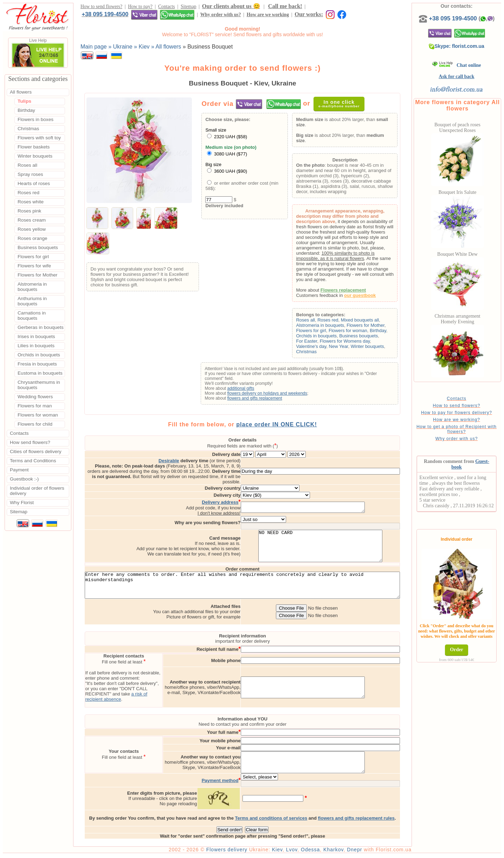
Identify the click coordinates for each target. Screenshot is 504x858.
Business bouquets (368, 338)
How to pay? (140, 8)
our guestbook (370, 297)
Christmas (316, 353)
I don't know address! (248, 505)
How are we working (149, 17)
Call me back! (285, 7)
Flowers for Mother (375, 327)
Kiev (297, 852)
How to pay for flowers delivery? (468, 420)
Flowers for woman (357, 332)
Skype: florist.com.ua (468, 53)
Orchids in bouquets (326, 338)
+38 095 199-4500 (331, 7)
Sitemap (189, 8)
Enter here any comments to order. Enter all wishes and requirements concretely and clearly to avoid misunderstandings (253, 586)
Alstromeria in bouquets (330, 327)
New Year (348, 348)
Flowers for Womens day (354, 343)
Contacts (167, 8)
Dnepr (374, 852)
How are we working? (468, 427)
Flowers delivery (247, 852)
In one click (343, 105)
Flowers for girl (321, 332)
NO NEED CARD (350, 541)
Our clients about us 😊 (231, 7)
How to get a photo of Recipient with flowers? (468, 436)
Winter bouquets (377, 348)
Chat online (468, 72)
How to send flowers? (101, 8)
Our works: (190, 16)
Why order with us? (102, 17)
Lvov (312, 852)
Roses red (338, 322)
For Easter (316, 343)
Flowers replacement (353, 292)
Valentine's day (321, 348)
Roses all (315, 322)
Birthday (387, 332)
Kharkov (353, 852)
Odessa (330, 852)
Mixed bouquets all (369, 322)
